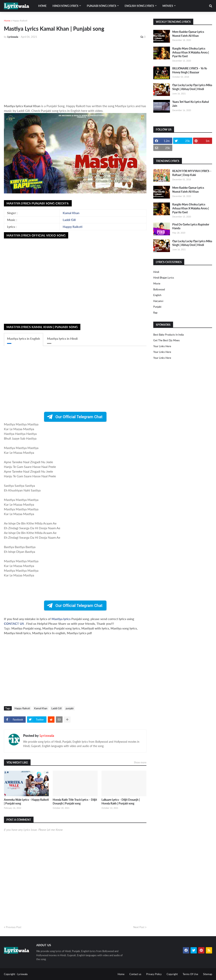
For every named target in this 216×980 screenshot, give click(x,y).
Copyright (172, 974)
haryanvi (158, 301)
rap (155, 313)
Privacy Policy (154, 974)
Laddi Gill (69, 220)
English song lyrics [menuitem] (139, 6)
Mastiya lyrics (61, 619)
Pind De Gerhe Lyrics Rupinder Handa (191, 226)
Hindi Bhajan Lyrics (164, 278)
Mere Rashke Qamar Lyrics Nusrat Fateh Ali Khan (188, 34)
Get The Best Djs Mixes (167, 340)
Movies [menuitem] (168, 6)
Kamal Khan (71, 213)
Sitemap (208, 974)
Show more (140, 762)
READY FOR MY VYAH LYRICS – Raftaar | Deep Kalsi (192, 173)
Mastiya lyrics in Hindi (62, 338)
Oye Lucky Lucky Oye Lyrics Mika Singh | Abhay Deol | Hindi (192, 87)
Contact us (135, 974)
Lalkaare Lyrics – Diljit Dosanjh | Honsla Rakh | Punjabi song (121, 802)
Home (7, 21)
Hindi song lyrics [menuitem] (65, 6)
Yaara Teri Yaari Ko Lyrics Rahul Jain (191, 104)
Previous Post (14, 927)
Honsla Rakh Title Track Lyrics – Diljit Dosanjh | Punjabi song (75, 802)
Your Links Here (162, 346)
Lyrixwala (47, 735)
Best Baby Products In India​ (168, 335)
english (157, 295)
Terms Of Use (190, 974)
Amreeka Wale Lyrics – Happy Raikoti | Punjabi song (26, 802)
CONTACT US (14, 623)
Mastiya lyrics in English (24, 338)
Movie (157, 283)
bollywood (159, 289)
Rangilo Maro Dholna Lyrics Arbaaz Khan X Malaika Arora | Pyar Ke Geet (191, 52)
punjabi (70, 708)
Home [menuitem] (42, 6)
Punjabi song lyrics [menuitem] (102, 6)
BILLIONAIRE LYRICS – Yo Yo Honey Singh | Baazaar (190, 70)
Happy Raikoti (20, 21)
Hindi (156, 272)
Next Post (139, 927)
